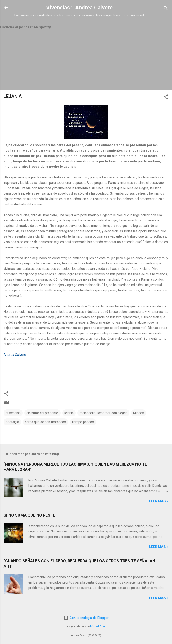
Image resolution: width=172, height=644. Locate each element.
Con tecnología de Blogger (86, 618)
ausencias (13, 413)
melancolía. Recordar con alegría (103, 413)
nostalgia (12, 422)
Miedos (139, 413)
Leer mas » (159, 501)
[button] (166, 98)
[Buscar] (166, 9)
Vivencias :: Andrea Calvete (79, 8)
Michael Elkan (98, 626)
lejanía (69, 413)
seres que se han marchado (45, 422)
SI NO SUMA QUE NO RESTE (29, 515)
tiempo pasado (83, 422)
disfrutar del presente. (43, 413)
